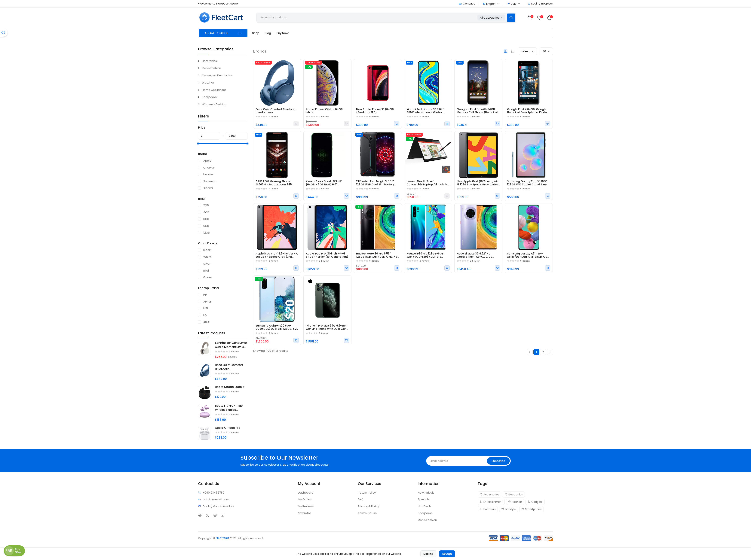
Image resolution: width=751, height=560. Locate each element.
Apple (207, 161)
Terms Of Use (367, 513)
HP (205, 295)
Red (206, 271)
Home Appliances (214, 90)
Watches (208, 82)
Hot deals (488, 509)
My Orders (305, 499)
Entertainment (491, 502)
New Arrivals (426, 493)
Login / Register (540, 3)
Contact (467, 3)
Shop (256, 33)
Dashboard (306, 493)
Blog (268, 33)
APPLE (207, 301)
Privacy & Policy (368, 506)
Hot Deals (425, 506)
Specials (424, 499)
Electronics (209, 61)
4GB (206, 212)
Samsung (210, 181)
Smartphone (532, 509)
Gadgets (535, 502)
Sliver (207, 264)
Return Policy (367, 493)
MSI (206, 308)
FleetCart (223, 538)
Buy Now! (283, 33)
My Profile (305, 513)
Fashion (515, 502)
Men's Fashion (211, 68)
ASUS (207, 322)
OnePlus (209, 167)
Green (208, 277)
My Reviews (306, 506)
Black (207, 250)
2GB (206, 205)
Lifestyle (509, 509)
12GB (207, 233)
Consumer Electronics (217, 75)
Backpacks (209, 97)
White (207, 257)
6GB (206, 226)
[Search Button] (511, 18)
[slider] (198, 144)
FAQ (361, 499)
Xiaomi (208, 188)
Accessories (489, 495)
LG (205, 315)
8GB (206, 219)
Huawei (208, 174)
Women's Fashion (214, 104)
